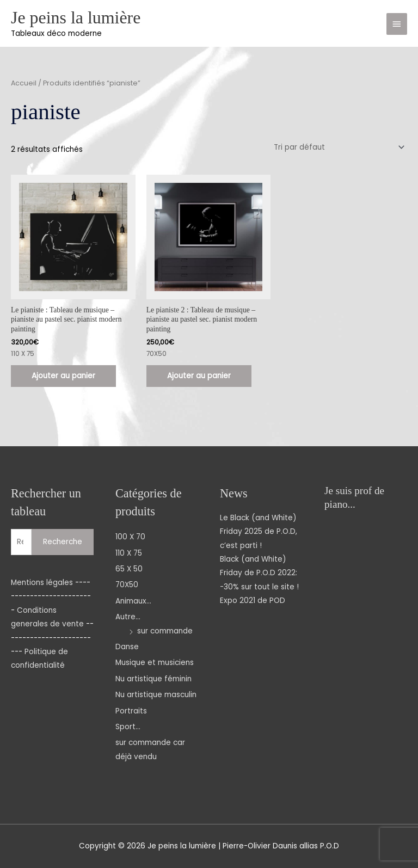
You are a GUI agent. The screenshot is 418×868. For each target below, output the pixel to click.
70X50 (127, 585)
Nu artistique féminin (153, 679)
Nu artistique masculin (156, 695)
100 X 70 (130, 537)
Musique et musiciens (155, 663)
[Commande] (337, 147)
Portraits (131, 711)
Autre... (128, 617)
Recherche (63, 542)
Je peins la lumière (76, 18)
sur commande (165, 631)
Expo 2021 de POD (253, 601)
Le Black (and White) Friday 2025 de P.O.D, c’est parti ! (259, 532)
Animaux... (133, 601)
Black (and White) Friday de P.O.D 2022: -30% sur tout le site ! (259, 573)
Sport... (128, 727)
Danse (127, 647)
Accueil (24, 83)
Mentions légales (42, 583)
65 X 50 (129, 569)
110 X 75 (129, 553)
